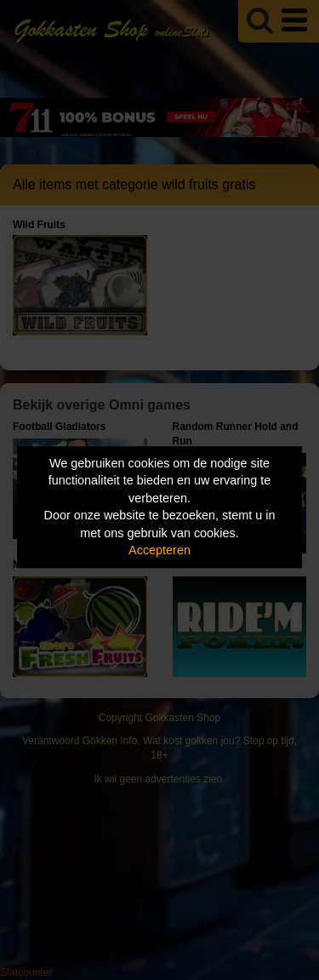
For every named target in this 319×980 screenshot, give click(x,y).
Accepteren (159, 551)
